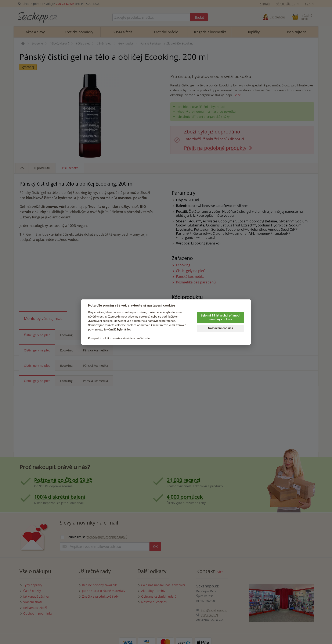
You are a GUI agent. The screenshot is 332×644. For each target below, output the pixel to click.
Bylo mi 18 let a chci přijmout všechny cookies (221, 318)
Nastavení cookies (220, 328)
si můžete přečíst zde (136, 338)
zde (166, 325)
